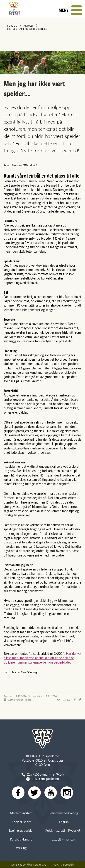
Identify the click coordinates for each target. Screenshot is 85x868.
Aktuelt (28, 26)
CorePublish (67, 865)
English (64, 822)
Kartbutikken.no (21, 839)
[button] (70, 10)
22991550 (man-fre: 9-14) (45, 774)
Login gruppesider (21, 830)
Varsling (21, 848)
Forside (12, 26)
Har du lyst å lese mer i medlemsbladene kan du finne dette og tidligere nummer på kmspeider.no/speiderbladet (42, 658)
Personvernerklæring (64, 813)
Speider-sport (21, 822)
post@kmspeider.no (45, 779)
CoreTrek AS (40, 865)
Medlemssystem (21, 813)
